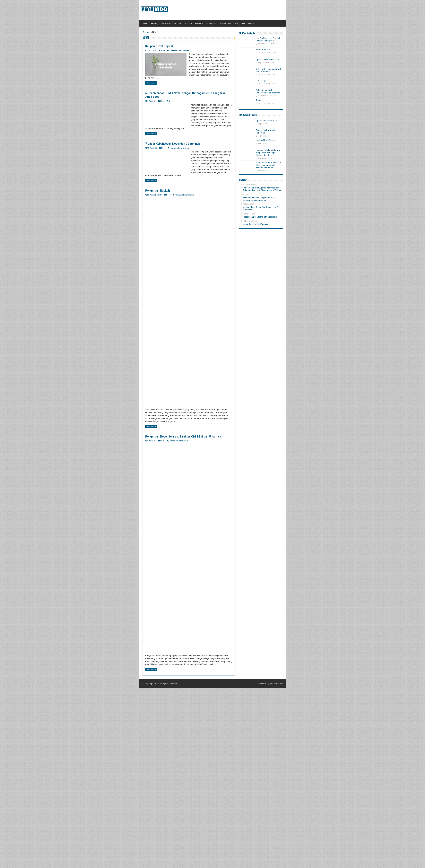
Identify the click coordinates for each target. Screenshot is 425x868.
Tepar (259, 100)
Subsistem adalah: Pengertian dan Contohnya (268, 91)
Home (147, 32)
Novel (163, 50)
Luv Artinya (261, 81)
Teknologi (154, 23)
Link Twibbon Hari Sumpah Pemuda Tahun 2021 (268, 39)
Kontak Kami (226, 23)
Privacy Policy (212, 23)
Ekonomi (178, 23)
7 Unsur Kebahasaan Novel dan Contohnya (173, 144)
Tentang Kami (239, 23)
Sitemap (251, 23)
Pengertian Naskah (158, 191)
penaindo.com (276, 684)
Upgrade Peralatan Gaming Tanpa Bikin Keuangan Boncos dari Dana (268, 153)
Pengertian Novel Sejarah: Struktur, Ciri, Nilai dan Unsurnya (183, 437)
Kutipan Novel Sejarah (159, 46)
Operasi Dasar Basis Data (268, 59)
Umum (145, 23)
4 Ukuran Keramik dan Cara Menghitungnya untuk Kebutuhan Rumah (268, 165)
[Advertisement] (231, 10)
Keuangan (199, 23)
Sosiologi (188, 23)
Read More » (151, 83)
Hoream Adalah (263, 50)
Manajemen (166, 23)
